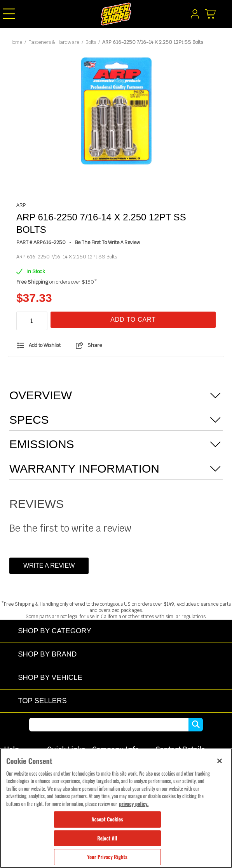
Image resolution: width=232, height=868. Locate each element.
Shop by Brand (47, 654)
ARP (21, 205)
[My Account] (195, 16)
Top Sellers (42, 701)
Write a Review (49, 566)
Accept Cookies (107, 819)
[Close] (220, 761)
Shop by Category (55, 631)
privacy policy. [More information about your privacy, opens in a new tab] (134, 804)
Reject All (107, 838)
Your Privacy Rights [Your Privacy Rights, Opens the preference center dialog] (107, 857)
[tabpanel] (116, 112)
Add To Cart (133, 320)
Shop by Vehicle (50, 677)
